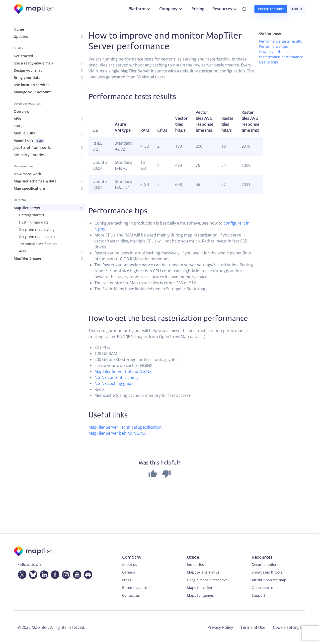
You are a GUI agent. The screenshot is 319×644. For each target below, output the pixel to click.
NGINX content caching (116, 377)
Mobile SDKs (24, 133)
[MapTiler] (34, 9)
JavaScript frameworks (33, 147)
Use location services (32, 85)
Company (171, 9)
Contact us (131, 595)
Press (127, 580)
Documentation (265, 564)
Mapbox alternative (203, 572)
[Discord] (87, 574)
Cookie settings (287, 627)
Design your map (28, 70)
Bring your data (27, 78)
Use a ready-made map (33, 63)
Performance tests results (281, 41)
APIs (17, 119)
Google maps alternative (207, 580)
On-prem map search (37, 237)
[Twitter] (21, 574)
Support (258, 595)
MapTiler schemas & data (35, 181)
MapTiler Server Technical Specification (125, 427)
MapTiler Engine (27, 258)
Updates (21, 36)
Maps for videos (200, 588)
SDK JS (19, 126)
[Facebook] (54, 574)
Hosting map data (34, 222)
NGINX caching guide (114, 383)
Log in (297, 9)
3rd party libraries (29, 155)
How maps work (27, 174)
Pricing (198, 9)
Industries (195, 564)
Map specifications (30, 188)
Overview (21, 111)
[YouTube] (76, 574)
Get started (23, 56)
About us (130, 564)
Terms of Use (253, 627)
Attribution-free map (269, 580)
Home (19, 29)
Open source (262, 588)
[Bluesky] (32, 574)
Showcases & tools (267, 572)
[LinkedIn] (43, 574)
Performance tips (274, 46)
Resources (225, 9)
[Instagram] (65, 574)
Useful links (269, 62)
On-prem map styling (37, 229)
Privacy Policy (220, 627)
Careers (129, 572)
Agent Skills (29, 140)
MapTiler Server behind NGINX (123, 371)
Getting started (32, 215)
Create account (271, 9)
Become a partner (137, 588)
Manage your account (32, 92)
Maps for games (200, 595)
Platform (140, 9)
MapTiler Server (27, 208)
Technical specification (38, 244)
